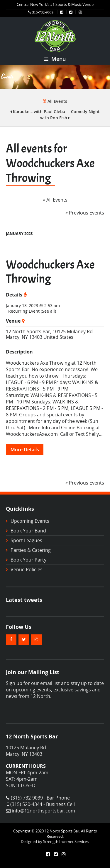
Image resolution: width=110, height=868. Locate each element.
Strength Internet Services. (66, 842)
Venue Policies (27, 569)
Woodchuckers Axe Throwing (50, 272)
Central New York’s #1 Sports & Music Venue (55, 4)
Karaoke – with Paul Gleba (38, 112)
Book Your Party (28, 560)
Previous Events (85, 213)
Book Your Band (28, 531)
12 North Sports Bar (28, 331)
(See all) (48, 311)
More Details (25, 450)
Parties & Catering (31, 550)
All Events (55, 101)
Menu (55, 59)
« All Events (55, 200)
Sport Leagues (26, 540)
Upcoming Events (30, 521)
